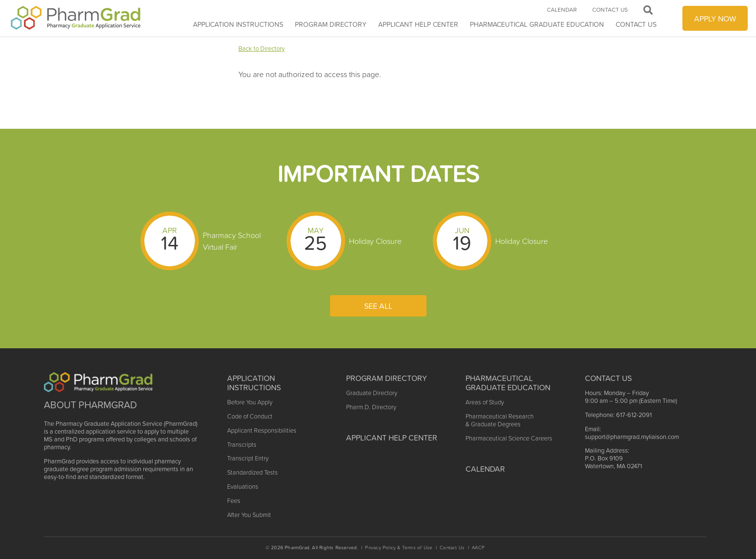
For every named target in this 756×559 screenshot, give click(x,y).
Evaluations (243, 487)
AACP (478, 548)
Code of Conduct (250, 416)
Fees (234, 501)
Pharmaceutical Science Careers (509, 438)
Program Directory (331, 24)
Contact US (608, 378)
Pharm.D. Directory (371, 407)
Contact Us (636, 24)
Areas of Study (485, 402)
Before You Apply (250, 402)
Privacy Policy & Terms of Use (399, 548)
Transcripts (242, 445)
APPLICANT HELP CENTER (418, 24)
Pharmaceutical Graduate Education (537, 24)
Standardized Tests (252, 472)
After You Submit (249, 515)
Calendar (562, 10)
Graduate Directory (372, 393)
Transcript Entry (248, 458)
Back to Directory (262, 49)
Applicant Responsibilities (262, 430)
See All (378, 306)
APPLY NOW (715, 19)
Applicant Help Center (392, 438)
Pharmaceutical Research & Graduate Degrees (500, 420)
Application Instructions (238, 24)
